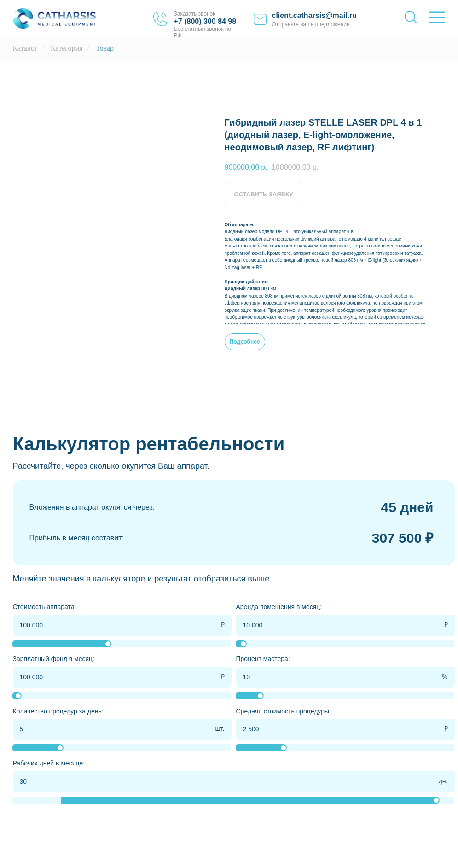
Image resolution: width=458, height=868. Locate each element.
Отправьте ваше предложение (311, 24)
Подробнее (245, 342)
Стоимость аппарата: (45, 607)
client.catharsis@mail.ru (315, 15)
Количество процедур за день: (58, 711)
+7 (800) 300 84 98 (205, 21)
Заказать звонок (195, 14)
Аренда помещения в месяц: (279, 607)
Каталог (25, 48)
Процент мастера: (263, 659)
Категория (67, 48)
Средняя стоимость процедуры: (284, 711)
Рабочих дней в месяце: (49, 763)
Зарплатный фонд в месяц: (54, 659)
